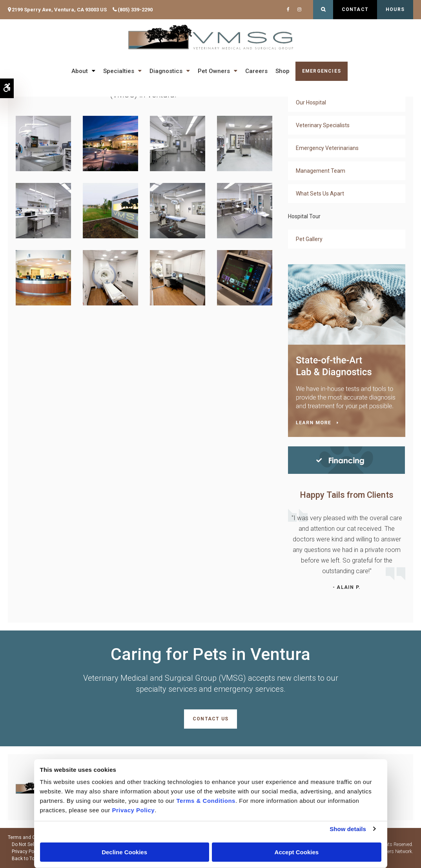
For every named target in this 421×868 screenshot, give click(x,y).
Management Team (321, 171)
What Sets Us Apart (320, 194)
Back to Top (24, 859)
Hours (395, 9)
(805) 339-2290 (135, 10)
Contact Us (210, 719)
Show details (348, 829)
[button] (43, 143)
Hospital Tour (304, 216)
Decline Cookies (124, 852)
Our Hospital (311, 102)
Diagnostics (166, 71)
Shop (282, 71)
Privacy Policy (27, 852)
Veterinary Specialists (323, 125)
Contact (355, 9)
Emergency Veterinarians (327, 148)
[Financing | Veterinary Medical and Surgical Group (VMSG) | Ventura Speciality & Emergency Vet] (346, 460)
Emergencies (322, 71)
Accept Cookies (297, 852)
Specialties (119, 71)
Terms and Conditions (32, 837)
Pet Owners (214, 71)
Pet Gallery (309, 239)
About (80, 71)
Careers (256, 71)
